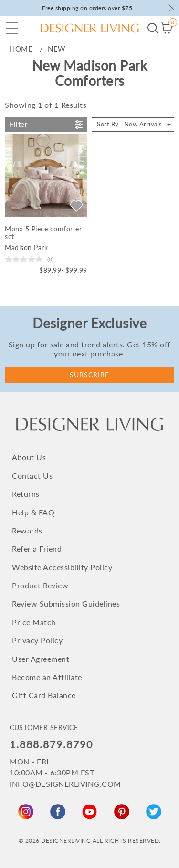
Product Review (40, 585)
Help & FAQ (33, 512)
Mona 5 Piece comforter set (43, 233)
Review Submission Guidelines (66, 603)
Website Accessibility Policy (62, 567)
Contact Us (32, 476)
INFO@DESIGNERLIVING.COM (65, 784)
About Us (29, 457)
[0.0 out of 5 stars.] (29, 259)
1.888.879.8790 (51, 744)
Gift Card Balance (44, 695)
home (21, 49)
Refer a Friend (37, 549)
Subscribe (89, 375)
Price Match (34, 622)
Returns (26, 494)
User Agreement (41, 659)
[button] (12, 28)
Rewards (27, 530)
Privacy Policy (37, 640)
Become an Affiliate (47, 677)
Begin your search (153, 28)
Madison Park (26, 247)
